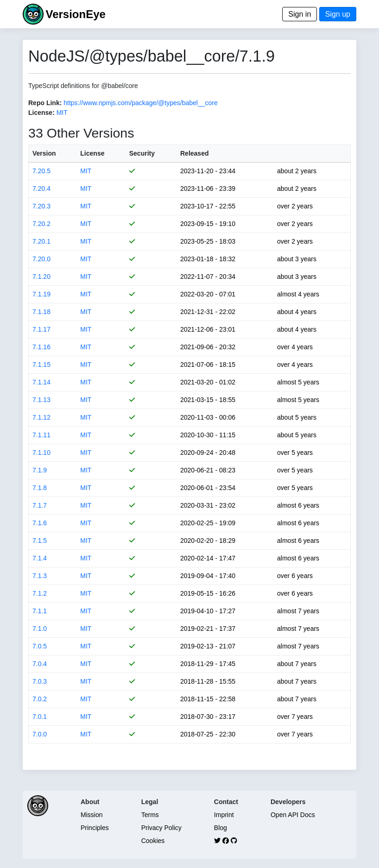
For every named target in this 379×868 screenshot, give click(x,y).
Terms (150, 815)
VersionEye (75, 14)
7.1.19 (41, 294)
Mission (92, 815)
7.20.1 (41, 241)
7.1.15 (41, 365)
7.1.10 (41, 453)
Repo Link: (45, 103)
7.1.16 (41, 347)
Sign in (300, 14)
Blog (221, 828)
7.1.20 (41, 277)
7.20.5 (41, 171)
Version (44, 153)
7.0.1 (40, 717)
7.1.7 (40, 505)
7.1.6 (40, 523)
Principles (95, 828)
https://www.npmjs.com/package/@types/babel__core (141, 103)
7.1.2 (40, 593)
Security (142, 153)
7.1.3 (40, 576)
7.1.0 (40, 629)
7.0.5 (40, 646)
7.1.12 (41, 417)
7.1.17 (41, 329)
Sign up (338, 14)
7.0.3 (40, 681)
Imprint (224, 815)
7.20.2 (41, 224)
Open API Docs (293, 815)
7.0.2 (40, 699)
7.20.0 (41, 259)
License (92, 153)
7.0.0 (40, 734)
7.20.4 (41, 189)
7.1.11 (41, 435)
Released (194, 153)
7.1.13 (41, 400)
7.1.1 (40, 611)
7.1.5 (40, 541)
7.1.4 (40, 558)
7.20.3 (41, 206)
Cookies (153, 841)
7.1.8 (40, 488)
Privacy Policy (161, 828)
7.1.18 (41, 312)
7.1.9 (40, 470)
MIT (62, 113)
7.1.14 (41, 382)
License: (41, 113)
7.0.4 (40, 664)
